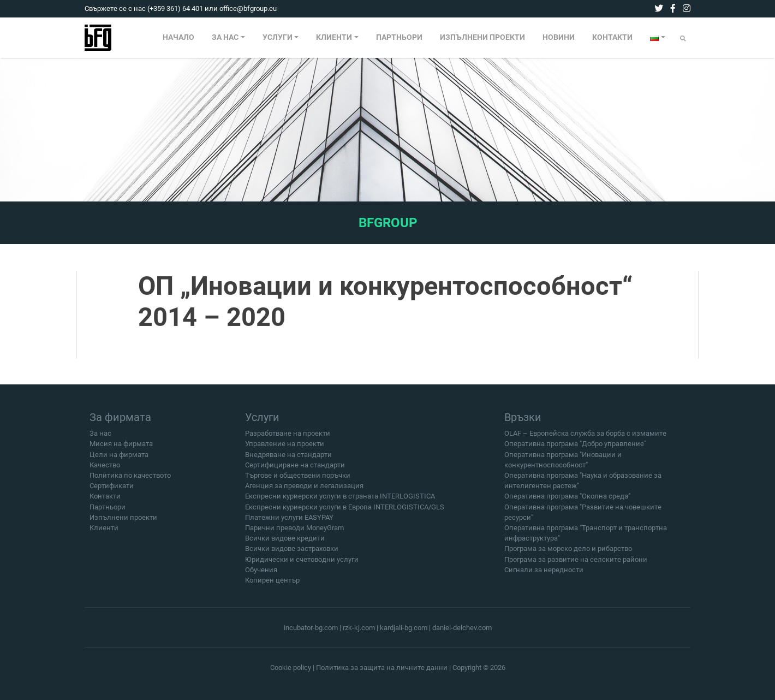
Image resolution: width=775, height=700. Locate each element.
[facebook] (673, 8)
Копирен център (272, 586)
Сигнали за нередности (544, 575)
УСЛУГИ (278, 37)
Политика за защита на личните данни (382, 668)
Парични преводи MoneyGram (294, 533)
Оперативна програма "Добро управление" (575, 449)
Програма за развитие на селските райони (576, 564)
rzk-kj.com (359, 628)
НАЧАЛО (178, 37)
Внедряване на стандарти (288, 460)
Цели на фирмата (119, 460)
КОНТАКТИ (612, 37)
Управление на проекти (285, 449)
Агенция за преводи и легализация (304, 491)
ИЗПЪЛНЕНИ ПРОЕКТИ (482, 37)
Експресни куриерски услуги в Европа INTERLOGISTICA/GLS (345, 512)
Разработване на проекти (288, 439)
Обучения (261, 575)
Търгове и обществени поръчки (298, 481)
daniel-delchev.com (462, 628)
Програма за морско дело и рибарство (568, 554)
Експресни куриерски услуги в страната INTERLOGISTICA (340, 502)
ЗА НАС (225, 37)
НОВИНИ (559, 37)
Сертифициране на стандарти (295, 470)
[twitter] (659, 8)
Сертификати (112, 491)
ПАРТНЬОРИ (399, 37)
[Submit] (683, 38)
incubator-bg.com (311, 628)
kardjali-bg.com (404, 628)
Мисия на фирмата (121, 449)
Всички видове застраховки (292, 554)
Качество (105, 470)
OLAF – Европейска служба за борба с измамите (585, 439)
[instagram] (687, 8)
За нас (100, 439)
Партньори (108, 512)
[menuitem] (178, 38)
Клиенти (104, 533)
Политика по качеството (130, 481)
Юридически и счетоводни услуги (302, 564)
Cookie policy (291, 668)
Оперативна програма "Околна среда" (567, 502)
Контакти (105, 502)
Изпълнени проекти (123, 523)
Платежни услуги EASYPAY (289, 523)
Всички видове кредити (285, 544)
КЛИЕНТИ (334, 37)
